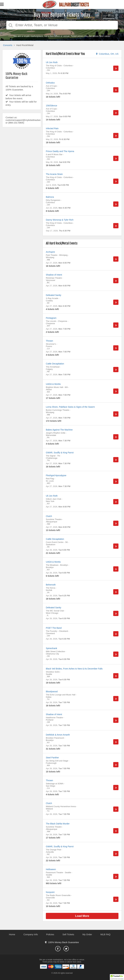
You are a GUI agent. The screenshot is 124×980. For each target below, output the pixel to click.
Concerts (8, 45)
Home (12, 934)
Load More (82, 916)
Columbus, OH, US (107, 54)
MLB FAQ (105, 934)
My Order (87, 934)
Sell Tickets (68, 934)
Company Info (31, 934)
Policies (50, 934)
